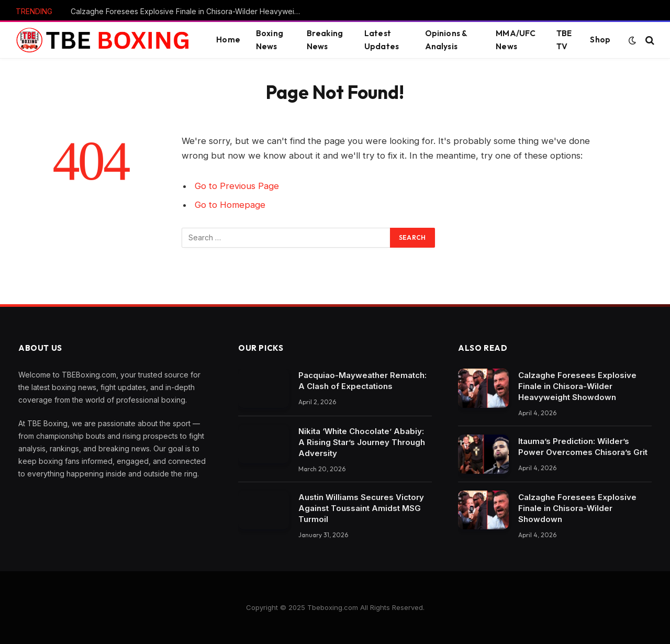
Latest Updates (382, 40)
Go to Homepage (230, 205)
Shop (600, 40)
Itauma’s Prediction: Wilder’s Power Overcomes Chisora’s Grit (583, 447)
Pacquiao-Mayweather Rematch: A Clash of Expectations (362, 381)
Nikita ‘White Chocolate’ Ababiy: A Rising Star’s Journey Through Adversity (362, 442)
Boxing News (270, 40)
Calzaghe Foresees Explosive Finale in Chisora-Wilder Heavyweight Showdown (188, 11)
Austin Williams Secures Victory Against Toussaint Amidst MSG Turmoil (361, 508)
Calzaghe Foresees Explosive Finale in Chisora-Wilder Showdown (577, 508)
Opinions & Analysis (446, 40)
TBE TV (564, 40)
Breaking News (325, 40)
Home (228, 40)
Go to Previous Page (237, 186)
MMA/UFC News (516, 40)
